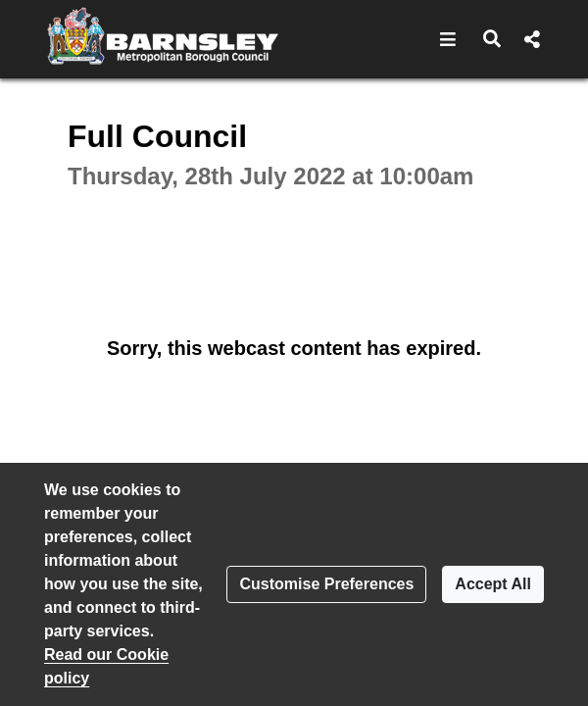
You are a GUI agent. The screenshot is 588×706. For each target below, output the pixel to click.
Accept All (493, 584)
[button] (448, 39)
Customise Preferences (326, 584)
